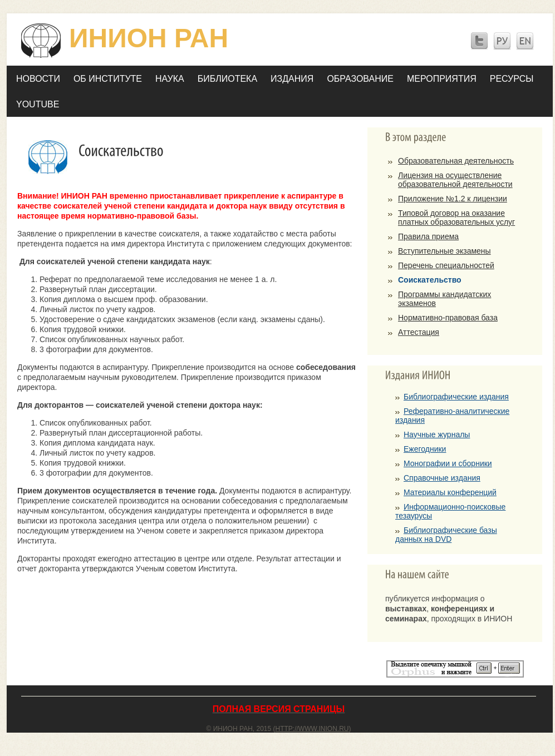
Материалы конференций (450, 492)
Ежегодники (425, 449)
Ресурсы (512, 79)
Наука (170, 79)
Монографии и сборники (448, 463)
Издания (292, 79)
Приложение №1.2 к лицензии (453, 199)
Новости (38, 79)
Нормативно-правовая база (448, 318)
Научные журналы (437, 434)
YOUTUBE (38, 104)
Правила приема (428, 236)
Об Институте (108, 79)
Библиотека (227, 79)
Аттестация (419, 332)
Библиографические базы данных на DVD (446, 535)
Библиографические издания (456, 397)
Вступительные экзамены (445, 251)
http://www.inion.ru (312, 729)
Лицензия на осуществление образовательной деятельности (455, 180)
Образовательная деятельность (456, 161)
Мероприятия (442, 79)
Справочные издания (442, 478)
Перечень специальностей (446, 265)
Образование (360, 79)
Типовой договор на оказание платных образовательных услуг (456, 218)
